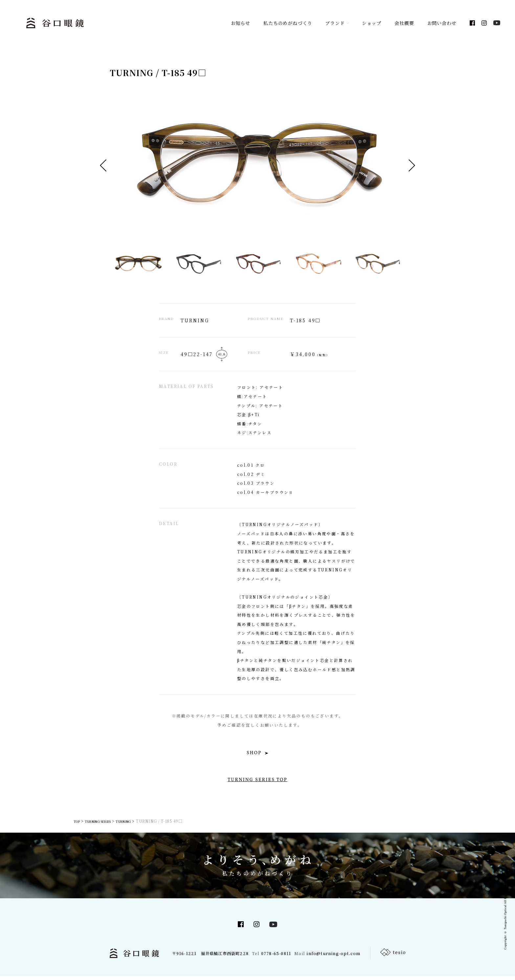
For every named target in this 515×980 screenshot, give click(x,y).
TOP (78, 825)
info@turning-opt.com (333, 958)
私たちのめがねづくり (288, 23)
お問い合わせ (442, 23)
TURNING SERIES (106, 825)
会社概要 (404, 23)
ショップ (372, 23)
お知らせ (241, 23)
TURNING (140, 825)
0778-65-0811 (276, 958)
